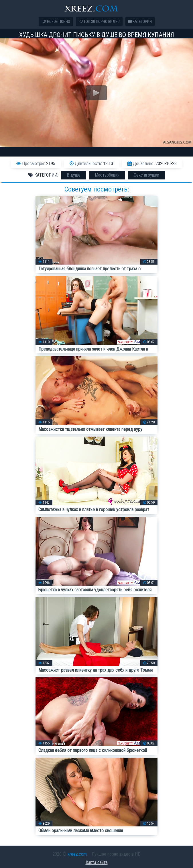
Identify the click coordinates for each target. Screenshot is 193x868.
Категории (140, 21)
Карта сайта (97, 862)
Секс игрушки (146, 175)
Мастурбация (107, 175)
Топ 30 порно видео (99, 21)
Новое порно (56, 21)
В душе (74, 175)
